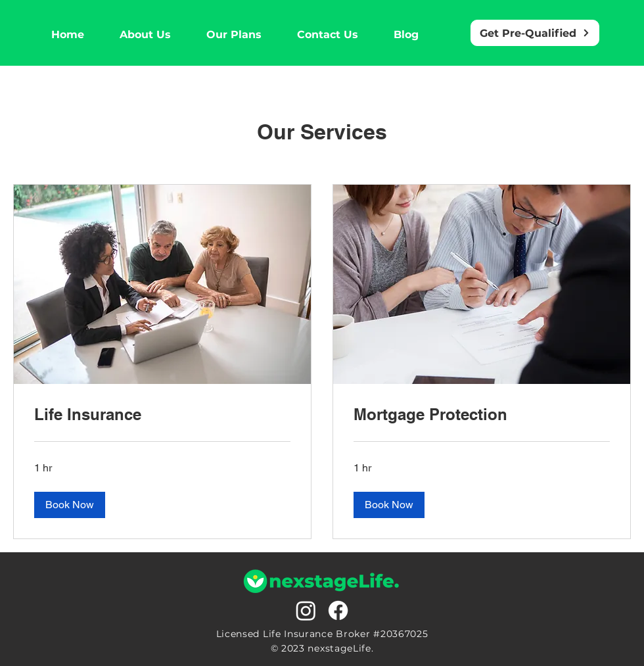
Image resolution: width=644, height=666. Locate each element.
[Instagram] (306, 610)
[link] (162, 415)
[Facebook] (338, 610)
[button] (70, 505)
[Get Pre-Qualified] (535, 33)
